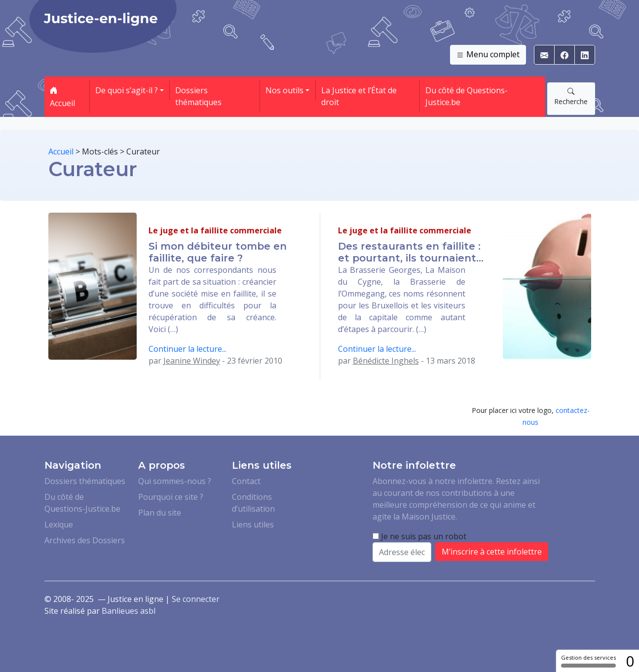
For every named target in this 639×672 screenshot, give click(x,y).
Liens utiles (253, 524)
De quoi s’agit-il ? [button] (127, 90)
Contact (246, 481)
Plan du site (160, 513)
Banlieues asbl (129, 611)
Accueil (62, 97)
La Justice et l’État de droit (359, 96)
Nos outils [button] (284, 90)
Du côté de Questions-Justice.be (467, 96)
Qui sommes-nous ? (175, 481)
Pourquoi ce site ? (171, 497)
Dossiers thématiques (198, 96)
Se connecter (196, 599)
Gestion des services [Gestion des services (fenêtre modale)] (588, 661)
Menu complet (488, 55)
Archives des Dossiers (85, 540)
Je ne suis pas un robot (419, 536)
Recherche (571, 96)
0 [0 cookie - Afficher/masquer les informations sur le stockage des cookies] (630, 661)
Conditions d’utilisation (253, 503)
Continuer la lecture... (188, 349)
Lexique (59, 524)
